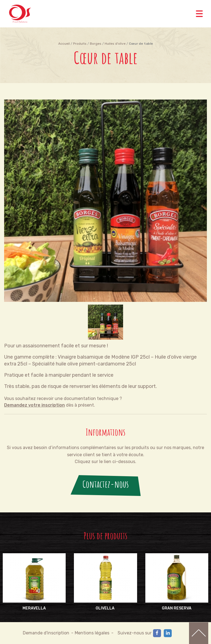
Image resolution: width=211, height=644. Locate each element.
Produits (80, 44)
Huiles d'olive (115, 44)
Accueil (64, 44)
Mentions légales (92, 633)
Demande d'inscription (46, 633)
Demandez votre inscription (34, 405)
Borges (96, 44)
